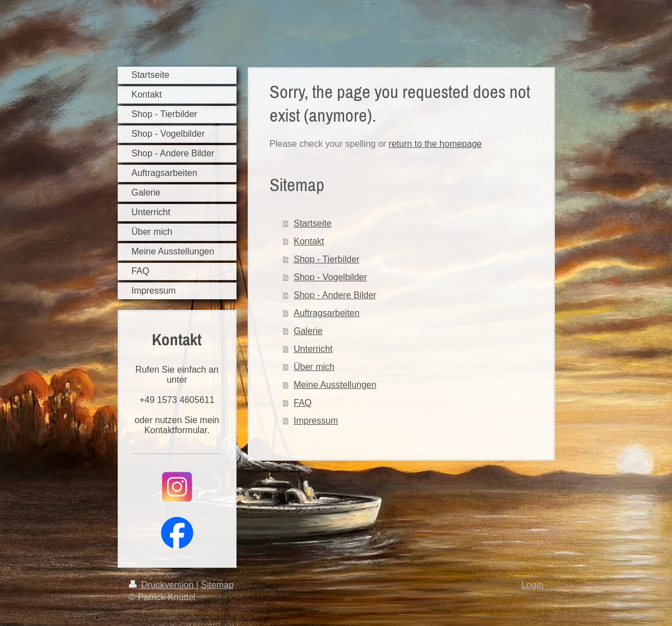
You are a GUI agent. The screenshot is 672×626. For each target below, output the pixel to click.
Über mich (314, 367)
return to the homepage (435, 144)
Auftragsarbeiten (326, 313)
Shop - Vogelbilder (330, 277)
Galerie (308, 331)
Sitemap (217, 585)
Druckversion (163, 585)
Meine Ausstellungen (335, 385)
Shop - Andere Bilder (335, 295)
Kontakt (309, 241)
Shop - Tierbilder (326, 259)
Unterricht (313, 349)
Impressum (316, 421)
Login (532, 585)
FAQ (303, 403)
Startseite (313, 223)
